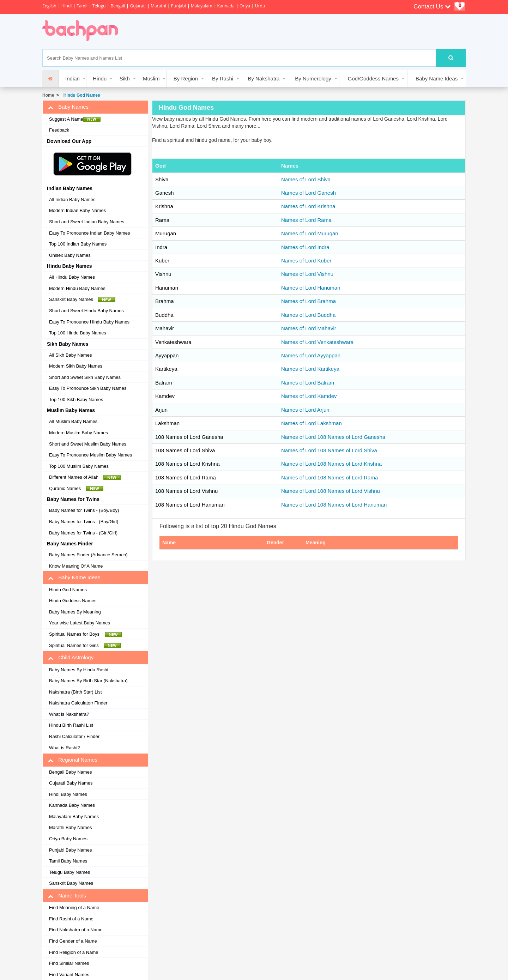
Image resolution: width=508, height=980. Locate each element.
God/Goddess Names (373, 78)
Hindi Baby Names (68, 794)
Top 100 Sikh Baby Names (76, 400)
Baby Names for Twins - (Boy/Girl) (84, 522)
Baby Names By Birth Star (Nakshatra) (88, 681)
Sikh (125, 78)
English (49, 6)
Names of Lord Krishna (308, 206)
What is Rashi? (64, 748)
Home (48, 95)
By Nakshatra (264, 78)
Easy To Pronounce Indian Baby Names (90, 233)
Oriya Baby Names (68, 839)
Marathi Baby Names (70, 827)
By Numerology (313, 78)
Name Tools (67, 896)
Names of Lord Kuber (306, 261)
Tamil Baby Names (68, 861)
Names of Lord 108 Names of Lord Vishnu (331, 491)
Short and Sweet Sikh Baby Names (85, 377)
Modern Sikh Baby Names (76, 366)
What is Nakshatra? (69, 714)
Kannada (226, 6)
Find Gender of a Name (73, 941)
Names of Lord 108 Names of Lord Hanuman (334, 505)
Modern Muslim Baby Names (78, 433)
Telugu (99, 6)
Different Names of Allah (85, 477)
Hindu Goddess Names (73, 601)
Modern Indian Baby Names (77, 210)
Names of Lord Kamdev (309, 396)
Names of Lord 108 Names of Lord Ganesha (333, 437)
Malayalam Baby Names (74, 816)
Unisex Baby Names (70, 255)
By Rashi (223, 78)
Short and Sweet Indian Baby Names (87, 222)
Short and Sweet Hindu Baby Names (86, 311)
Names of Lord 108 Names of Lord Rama (329, 477)
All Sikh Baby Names (70, 355)
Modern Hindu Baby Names (77, 288)
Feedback (59, 130)
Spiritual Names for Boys (86, 634)
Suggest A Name (75, 119)
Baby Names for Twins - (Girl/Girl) (83, 533)
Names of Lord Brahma (309, 301)
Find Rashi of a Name (71, 919)
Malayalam (202, 6)
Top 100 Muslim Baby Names (79, 466)
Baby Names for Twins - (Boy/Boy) (84, 510)
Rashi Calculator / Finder (74, 736)
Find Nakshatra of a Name (76, 930)
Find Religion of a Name (74, 952)
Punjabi (179, 6)
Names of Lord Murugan (310, 233)
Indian (72, 78)
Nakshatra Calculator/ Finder (78, 703)
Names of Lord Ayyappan (311, 355)
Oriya (245, 6)
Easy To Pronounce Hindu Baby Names (89, 322)
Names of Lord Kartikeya (310, 369)
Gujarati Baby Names (71, 783)
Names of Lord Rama (306, 220)
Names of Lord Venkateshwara (317, 342)
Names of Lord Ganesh (309, 193)
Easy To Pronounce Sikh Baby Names (88, 388)
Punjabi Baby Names (70, 850)
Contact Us (432, 7)
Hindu (100, 78)
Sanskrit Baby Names (82, 300)
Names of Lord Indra (305, 247)
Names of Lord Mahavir (309, 328)
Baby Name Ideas (437, 78)
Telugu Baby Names (69, 872)
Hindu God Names (81, 95)
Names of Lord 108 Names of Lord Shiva (329, 450)
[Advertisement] (255, 31)
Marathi (158, 6)
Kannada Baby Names (72, 805)
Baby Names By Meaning (75, 612)
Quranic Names (76, 489)
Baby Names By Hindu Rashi (79, 670)
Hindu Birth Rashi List (71, 725)
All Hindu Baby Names (72, 277)
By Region (186, 78)
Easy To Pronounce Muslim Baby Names (90, 455)
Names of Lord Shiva (306, 179)
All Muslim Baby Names (73, 421)
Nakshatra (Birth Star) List (75, 692)
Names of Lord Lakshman (312, 423)
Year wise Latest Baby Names (80, 623)
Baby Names (68, 107)
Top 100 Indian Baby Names (78, 244)
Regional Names (73, 760)
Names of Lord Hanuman (311, 288)
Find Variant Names (69, 975)
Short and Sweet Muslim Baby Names (88, 444)
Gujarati (138, 6)
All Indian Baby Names (72, 199)
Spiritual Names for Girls (85, 646)
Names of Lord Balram (308, 383)
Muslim (151, 78)
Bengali (118, 6)
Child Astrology (71, 658)
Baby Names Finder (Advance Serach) (88, 555)
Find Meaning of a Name (74, 908)
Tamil (82, 6)
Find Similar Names (69, 963)
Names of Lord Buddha (308, 315)
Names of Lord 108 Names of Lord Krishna (331, 464)
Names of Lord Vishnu (307, 274)
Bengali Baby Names (70, 772)
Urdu (260, 6)
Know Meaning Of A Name (76, 566)
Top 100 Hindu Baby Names (78, 333)
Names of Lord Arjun (305, 410)
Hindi (67, 6)
